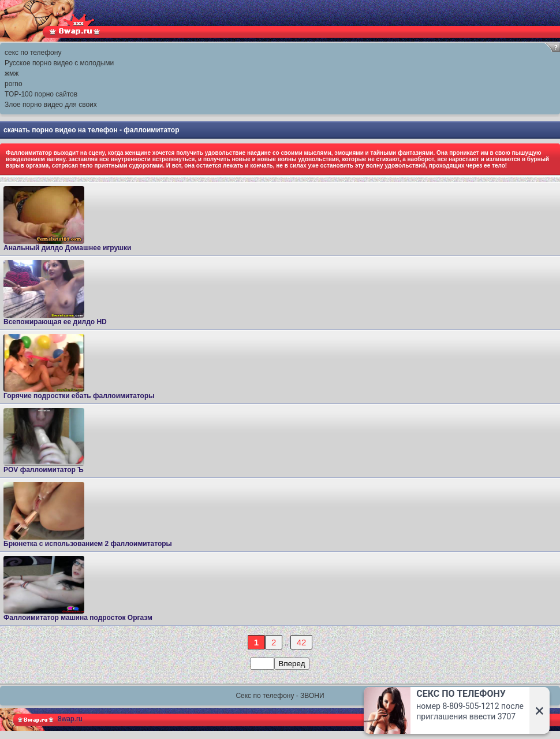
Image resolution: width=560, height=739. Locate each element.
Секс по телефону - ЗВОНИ (280, 696)
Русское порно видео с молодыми (59, 63)
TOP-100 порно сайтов (41, 94)
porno (14, 84)
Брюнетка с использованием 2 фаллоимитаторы (88, 515)
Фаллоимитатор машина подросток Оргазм (78, 589)
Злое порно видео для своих (51, 105)
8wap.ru (70, 719)
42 (302, 642)
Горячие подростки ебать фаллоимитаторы (79, 367)
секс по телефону (33, 53)
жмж (12, 73)
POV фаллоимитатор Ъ (44, 441)
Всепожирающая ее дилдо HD (55, 293)
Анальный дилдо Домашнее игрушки (68, 219)
